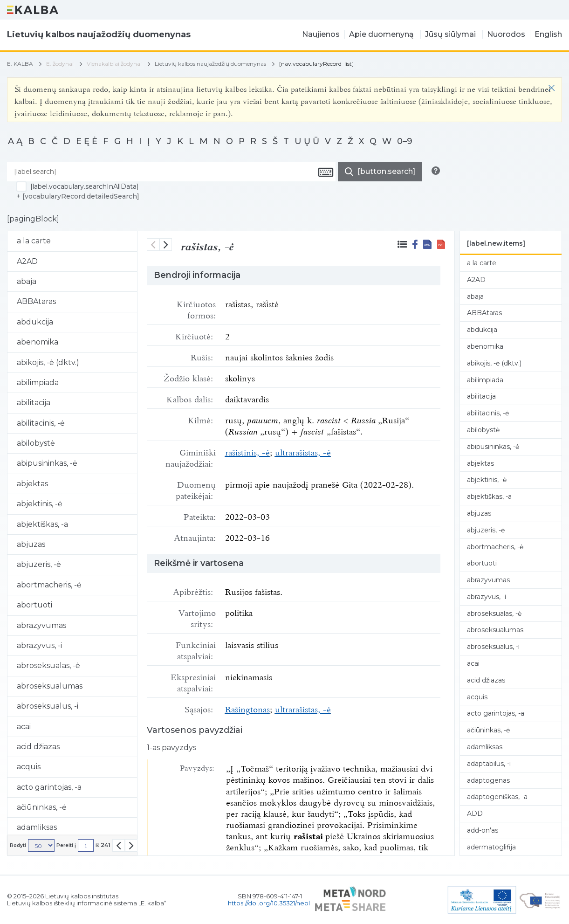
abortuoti (482, 563)
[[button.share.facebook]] (415, 244)
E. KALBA (20, 64)
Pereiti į (66, 846)
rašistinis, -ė (247, 451)
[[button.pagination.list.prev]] (119, 845)
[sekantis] (166, 245)
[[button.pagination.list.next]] (131, 845)
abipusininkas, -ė (493, 447)
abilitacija (481, 396)
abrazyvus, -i (487, 597)
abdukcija (482, 330)
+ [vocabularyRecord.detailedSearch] (78, 196)
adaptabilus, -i (489, 764)
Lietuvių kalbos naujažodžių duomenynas (210, 64)
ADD (475, 814)
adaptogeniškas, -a (497, 797)
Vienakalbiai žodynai (114, 64)
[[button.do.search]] (380, 172)
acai (473, 663)
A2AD (476, 280)
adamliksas (485, 747)
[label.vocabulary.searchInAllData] (85, 186)
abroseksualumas (495, 630)
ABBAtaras (484, 313)
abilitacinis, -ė (488, 413)
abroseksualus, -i (493, 647)
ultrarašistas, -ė (303, 451)
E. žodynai (60, 64)
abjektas (480, 463)
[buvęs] (153, 245)
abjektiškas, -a (489, 496)
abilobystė (483, 430)
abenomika (485, 346)
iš (103, 845)
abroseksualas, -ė (494, 614)
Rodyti (18, 846)
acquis (477, 697)
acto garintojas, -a (496, 713)
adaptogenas (488, 780)
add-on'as (483, 830)
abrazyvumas (488, 580)
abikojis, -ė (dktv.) (494, 363)
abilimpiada (485, 380)
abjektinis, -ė (487, 480)
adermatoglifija (491, 847)
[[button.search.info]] (436, 171)
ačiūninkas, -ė (488, 730)
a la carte (482, 263)
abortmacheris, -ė (495, 547)
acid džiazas (486, 680)
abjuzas (479, 513)
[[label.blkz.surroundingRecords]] (402, 244)
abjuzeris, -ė (486, 530)
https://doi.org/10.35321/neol (269, 903)
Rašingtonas (247, 708)
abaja (475, 297)
